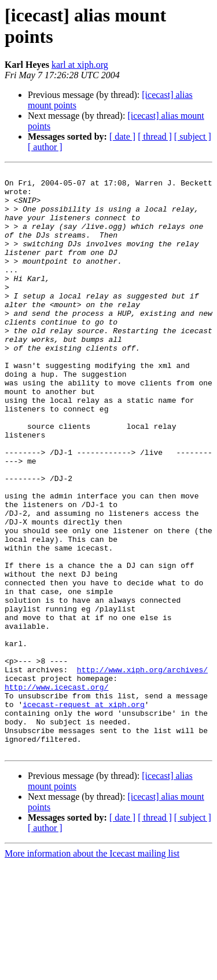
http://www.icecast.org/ (56, 791)
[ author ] (45, 147)
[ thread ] (155, 136)
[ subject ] (193, 136)
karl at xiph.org (80, 65)
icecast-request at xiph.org (84, 812)
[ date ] (122, 136)
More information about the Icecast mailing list (92, 970)
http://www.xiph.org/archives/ (142, 770)
